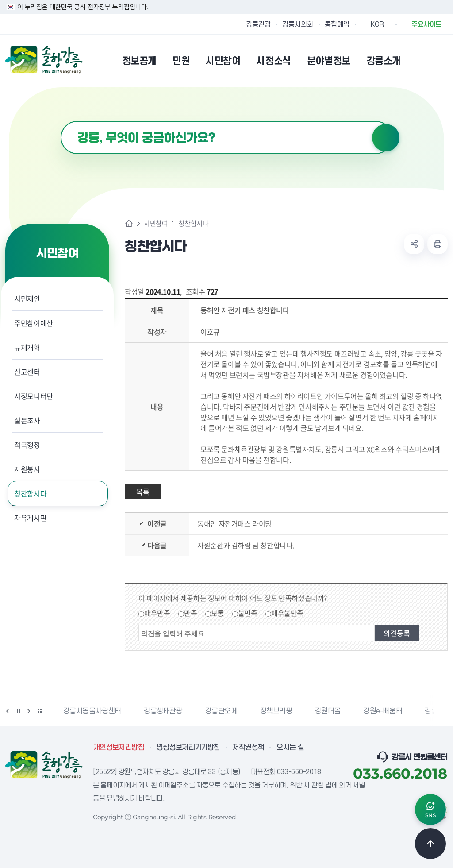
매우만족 (157, 613)
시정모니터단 (34, 396)
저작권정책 (249, 748)
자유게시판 (30, 518)
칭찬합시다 (30, 493)
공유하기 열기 (414, 244)
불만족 (248, 613)
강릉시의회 (298, 24)
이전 (8, 711)
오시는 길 (290, 748)
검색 (386, 138)
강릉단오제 (221, 711)
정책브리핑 (276, 711)
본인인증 (419, 61)
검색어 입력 (61, 121)
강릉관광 (258, 24)
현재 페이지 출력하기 (438, 244)
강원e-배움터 (383, 711)
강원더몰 (328, 711)
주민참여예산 (34, 323)
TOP (430, 844)
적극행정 (27, 445)
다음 (29, 711)
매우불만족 (287, 613)
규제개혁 (27, 347)
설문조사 (27, 420)
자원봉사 (27, 469)
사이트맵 (442, 61)
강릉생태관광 (163, 711)
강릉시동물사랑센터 (92, 711)
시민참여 (156, 223)
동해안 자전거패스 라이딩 (234, 523)
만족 (190, 613)
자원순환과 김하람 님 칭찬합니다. (246, 545)
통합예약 (337, 24)
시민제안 (27, 298)
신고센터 (27, 372)
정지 (18, 711)
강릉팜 (434, 711)
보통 (217, 613)
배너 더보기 (39, 711)
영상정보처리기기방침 (188, 748)
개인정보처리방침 (119, 748)
